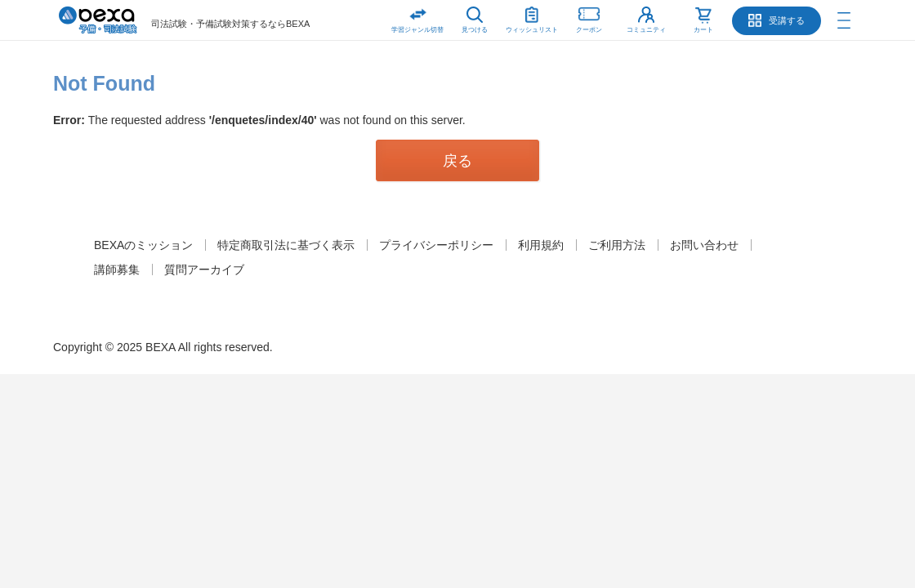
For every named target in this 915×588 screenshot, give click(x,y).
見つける (475, 30)
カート (703, 30)
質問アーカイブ (204, 269)
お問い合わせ (704, 245)
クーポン (589, 17)
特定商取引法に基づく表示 (286, 245)
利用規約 (541, 245)
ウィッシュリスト (532, 17)
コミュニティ (646, 30)
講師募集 (117, 269)
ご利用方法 (617, 245)
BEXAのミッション (143, 245)
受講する (787, 20)
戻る (457, 161)
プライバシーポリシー (436, 245)
